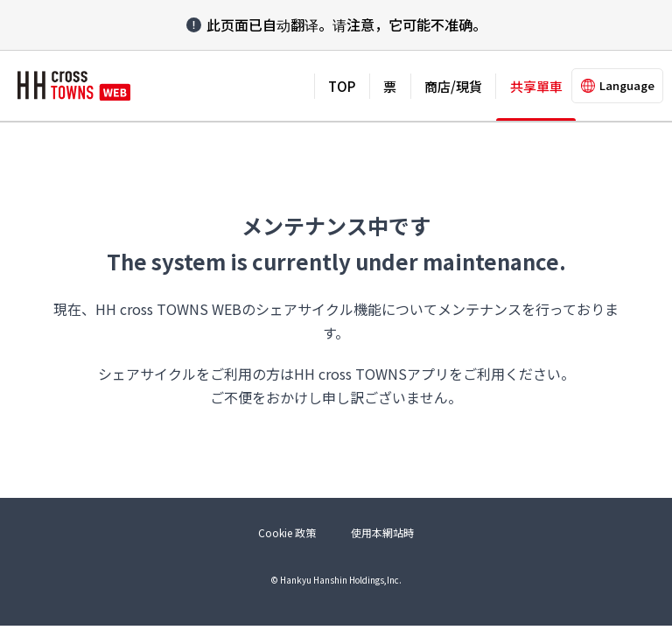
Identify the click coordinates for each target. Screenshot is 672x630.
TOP (342, 86)
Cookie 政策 (287, 532)
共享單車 (536, 86)
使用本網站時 (382, 532)
